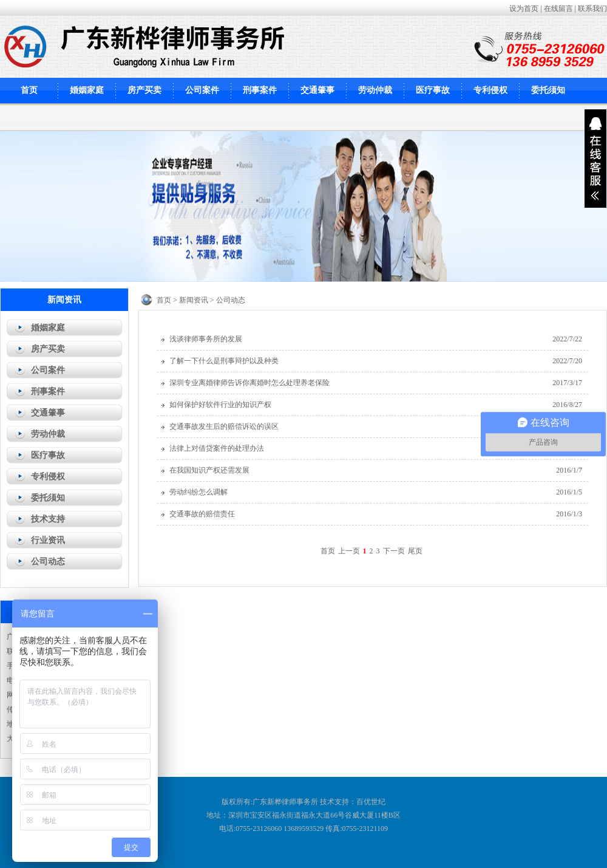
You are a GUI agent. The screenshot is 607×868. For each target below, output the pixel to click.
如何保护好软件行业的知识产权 (220, 405)
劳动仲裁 (375, 90)
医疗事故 (433, 90)
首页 (29, 90)
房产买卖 (144, 90)
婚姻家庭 (87, 90)
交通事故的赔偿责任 (202, 514)
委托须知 (548, 90)
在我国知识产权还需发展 (209, 470)
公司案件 (202, 90)
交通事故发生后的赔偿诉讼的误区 (224, 426)
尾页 (415, 551)
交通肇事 (317, 90)
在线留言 (558, 9)
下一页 (394, 551)
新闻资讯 (194, 300)
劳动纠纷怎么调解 (198, 492)
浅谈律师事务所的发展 (206, 339)
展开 (595, 159)
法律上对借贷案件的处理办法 (217, 448)
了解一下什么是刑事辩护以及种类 (224, 361)
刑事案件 (260, 90)
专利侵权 (490, 90)
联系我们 (592, 9)
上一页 (349, 551)
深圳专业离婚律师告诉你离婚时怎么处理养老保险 (249, 383)
